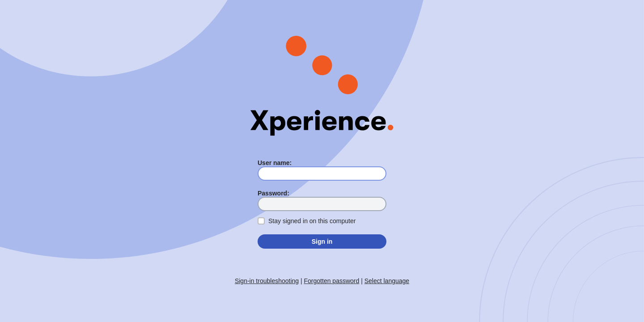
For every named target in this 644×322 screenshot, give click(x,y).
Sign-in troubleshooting (267, 281)
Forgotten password (332, 281)
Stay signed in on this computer (312, 221)
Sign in (322, 241)
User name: (275, 163)
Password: (273, 193)
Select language (387, 281)
